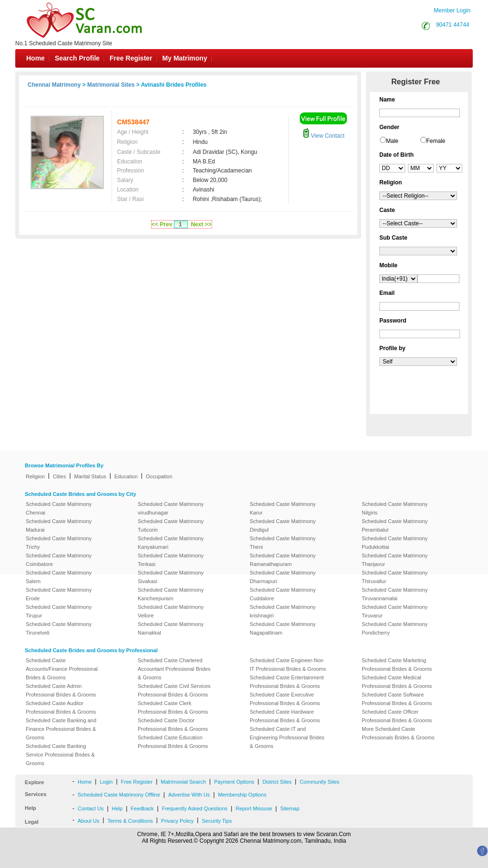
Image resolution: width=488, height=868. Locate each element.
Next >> (201, 224)
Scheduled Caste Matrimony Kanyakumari (171, 543)
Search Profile (77, 58)
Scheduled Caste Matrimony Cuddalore (283, 594)
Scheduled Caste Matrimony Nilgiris (395, 508)
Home (36, 58)
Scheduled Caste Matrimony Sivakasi (171, 577)
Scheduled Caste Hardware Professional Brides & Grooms (285, 716)
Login (106, 782)
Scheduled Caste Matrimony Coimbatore (59, 560)
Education (126, 476)
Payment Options (234, 782)
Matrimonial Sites (111, 85)
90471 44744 (453, 25)
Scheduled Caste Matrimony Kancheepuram (171, 594)
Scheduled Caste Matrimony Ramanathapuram (283, 560)
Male (392, 141)
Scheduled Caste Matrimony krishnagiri (283, 611)
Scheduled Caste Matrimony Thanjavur (395, 560)
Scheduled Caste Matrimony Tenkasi (171, 560)
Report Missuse (254, 808)
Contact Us (91, 808)
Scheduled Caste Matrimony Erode (59, 594)
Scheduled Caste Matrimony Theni (283, 543)
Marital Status (90, 476)
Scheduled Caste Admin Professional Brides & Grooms (61, 690)
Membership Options (243, 795)
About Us (88, 821)
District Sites (277, 782)
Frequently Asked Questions (195, 808)
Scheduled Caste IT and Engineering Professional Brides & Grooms (287, 737)
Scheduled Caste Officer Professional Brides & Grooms (397, 716)
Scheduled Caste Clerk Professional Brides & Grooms (173, 707)
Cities (60, 476)
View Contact (324, 136)
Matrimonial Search (183, 782)
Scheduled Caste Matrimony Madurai (59, 525)
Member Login (452, 10)
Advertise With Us (189, 795)
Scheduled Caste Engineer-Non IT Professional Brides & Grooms (288, 665)
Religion (35, 476)
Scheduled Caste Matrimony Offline (119, 795)
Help (117, 808)
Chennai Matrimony (54, 85)
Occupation (159, 476)
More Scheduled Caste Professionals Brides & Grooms (398, 733)
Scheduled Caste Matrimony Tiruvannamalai (395, 594)
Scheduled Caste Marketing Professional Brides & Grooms (397, 665)
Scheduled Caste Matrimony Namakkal (171, 628)
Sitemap (290, 808)
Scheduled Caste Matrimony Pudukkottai (395, 543)
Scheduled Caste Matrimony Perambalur (395, 525)
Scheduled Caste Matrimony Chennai (59, 508)
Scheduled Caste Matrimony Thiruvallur (395, 577)
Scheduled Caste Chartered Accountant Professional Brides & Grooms (174, 669)
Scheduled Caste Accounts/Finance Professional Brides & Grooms (62, 669)
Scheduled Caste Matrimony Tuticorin (171, 525)
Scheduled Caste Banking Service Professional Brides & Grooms (60, 755)
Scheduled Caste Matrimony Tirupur (59, 611)
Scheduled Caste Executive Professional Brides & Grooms (285, 699)
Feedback (142, 808)
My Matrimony (185, 58)
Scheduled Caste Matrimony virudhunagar (171, 508)
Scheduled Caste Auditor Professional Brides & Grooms (61, 707)
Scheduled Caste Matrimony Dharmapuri (283, 577)
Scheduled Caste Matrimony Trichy (59, 543)
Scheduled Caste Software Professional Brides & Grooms (397, 699)
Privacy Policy (177, 821)
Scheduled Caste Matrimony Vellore (171, 611)
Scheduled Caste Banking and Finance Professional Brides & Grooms (61, 729)
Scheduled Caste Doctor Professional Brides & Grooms (173, 725)
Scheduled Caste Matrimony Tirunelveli (59, 628)
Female (436, 141)
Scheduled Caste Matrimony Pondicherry (395, 628)
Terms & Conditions (130, 821)
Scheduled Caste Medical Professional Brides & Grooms (397, 682)
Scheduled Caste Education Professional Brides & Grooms (173, 742)
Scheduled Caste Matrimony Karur (283, 508)
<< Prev (162, 224)
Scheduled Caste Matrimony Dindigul (283, 525)
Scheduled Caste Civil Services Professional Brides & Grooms (174, 690)
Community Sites (320, 782)
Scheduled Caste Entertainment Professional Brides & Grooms (287, 682)
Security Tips (217, 821)
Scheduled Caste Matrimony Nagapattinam (283, 628)
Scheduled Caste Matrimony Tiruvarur (395, 611)
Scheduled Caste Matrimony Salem (59, 577)
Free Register (131, 58)
